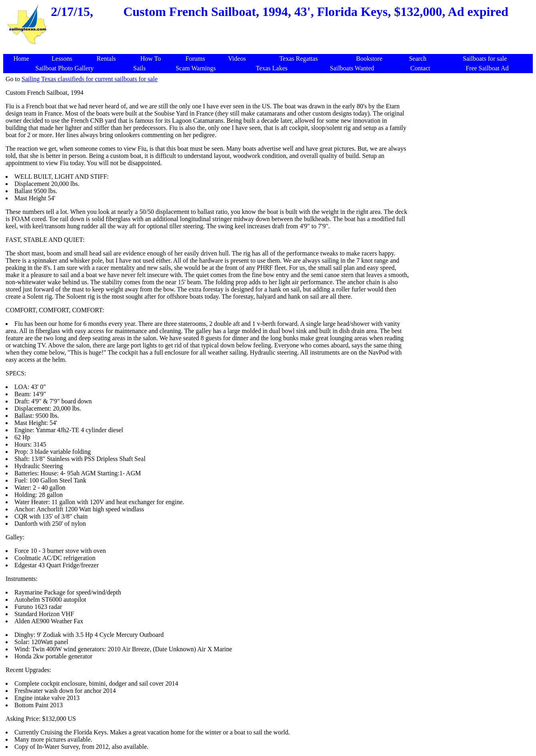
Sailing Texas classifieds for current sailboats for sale (90, 79)
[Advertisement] (269, 50)
